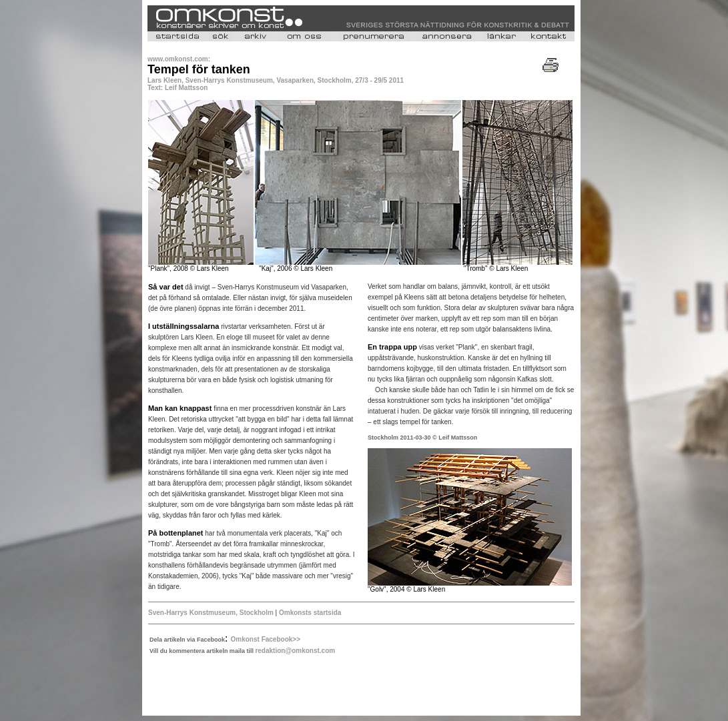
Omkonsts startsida (309, 613)
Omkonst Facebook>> (266, 639)
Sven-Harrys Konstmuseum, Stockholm (211, 613)
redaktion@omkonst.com (295, 651)
